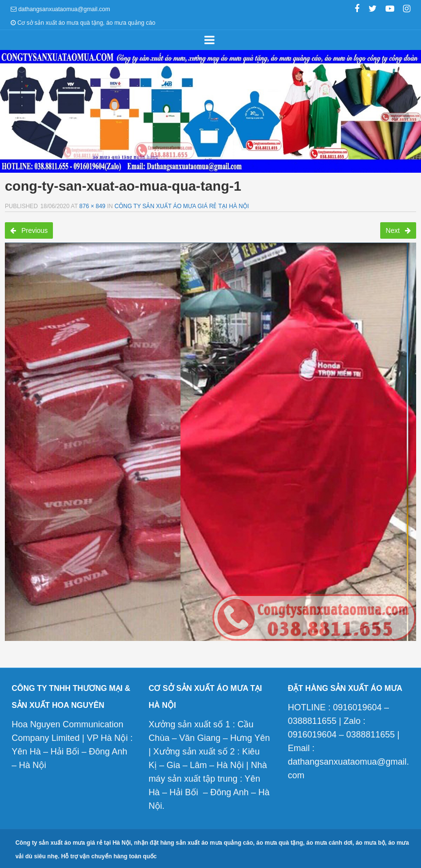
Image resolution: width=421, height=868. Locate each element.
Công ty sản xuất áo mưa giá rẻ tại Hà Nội (182, 206)
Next (398, 230)
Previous (29, 230)
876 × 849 (92, 206)
